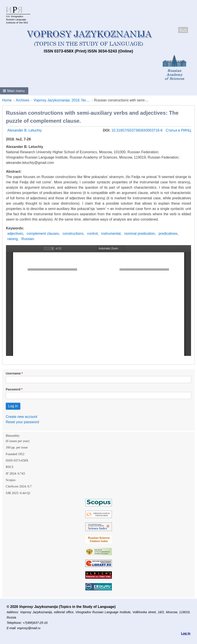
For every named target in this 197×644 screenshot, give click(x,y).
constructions (73, 234)
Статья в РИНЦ (178, 130)
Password (13, 389)
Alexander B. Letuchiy (25, 130)
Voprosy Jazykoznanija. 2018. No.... (62, 100)
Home (7, 100)
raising (12, 239)
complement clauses (43, 234)
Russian (28, 239)
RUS (183, 30)
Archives (23, 100)
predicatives (168, 234)
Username (13, 373)
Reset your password (22, 422)
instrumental (111, 234)
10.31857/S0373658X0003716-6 (138, 130)
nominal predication (140, 234)
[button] (14, 91)
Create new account (21, 417)
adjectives (15, 234)
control (92, 234)
